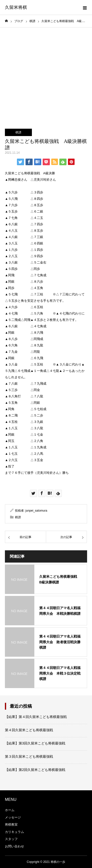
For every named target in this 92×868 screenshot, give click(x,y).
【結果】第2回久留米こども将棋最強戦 (35, 770)
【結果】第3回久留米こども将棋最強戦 (35, 743)
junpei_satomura (36, 511)
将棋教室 (11, 824)
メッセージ (13, 817)
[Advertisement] (46, 76)
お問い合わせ (14, 846)
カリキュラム (14, 832)
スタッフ (11, 839)
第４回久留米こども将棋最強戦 (29, 730)
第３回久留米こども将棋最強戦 (29, 756)
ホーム (10, 810)
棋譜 (18, 132)
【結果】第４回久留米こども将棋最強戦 (36, 717)
